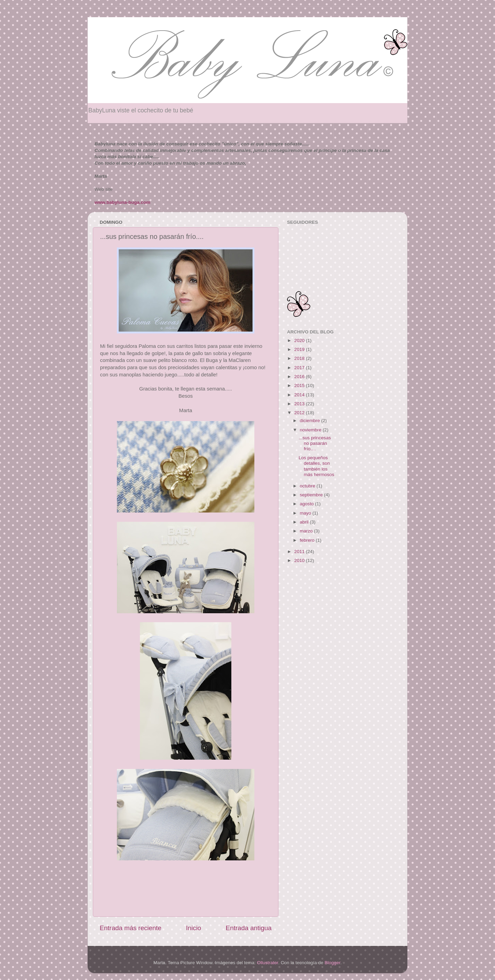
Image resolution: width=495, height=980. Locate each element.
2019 (300, 349)
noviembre (311, 430)
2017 (300, 368)
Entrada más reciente (131, 928)
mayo (306, 513)
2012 (300, 413)
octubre (308, 486)
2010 (300, 560)
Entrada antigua (249, 928)
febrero (308, 540)
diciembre (310, 421)
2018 (300, 358)
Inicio (194, 928)
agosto (307, 504)
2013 (300, 404)
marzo (307, 531)
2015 (300, 386)
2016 (300, 377)
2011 (300, 552)
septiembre (312, 495)
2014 (300, 395)
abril (305, 522)
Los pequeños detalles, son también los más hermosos (317, 466)
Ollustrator (268, 963)
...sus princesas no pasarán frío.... (315, 443)
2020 (300, 340)
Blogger (332, 963)
